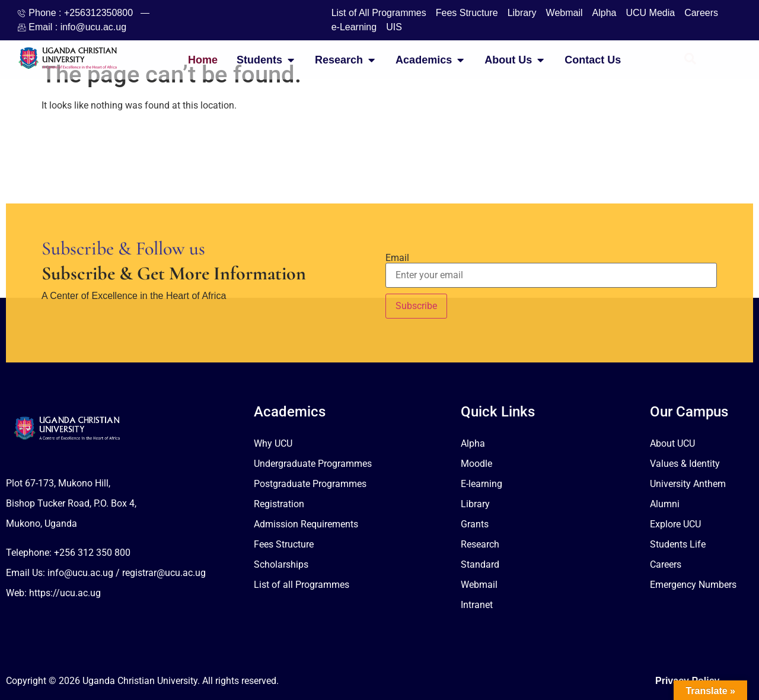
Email (397, 258)
